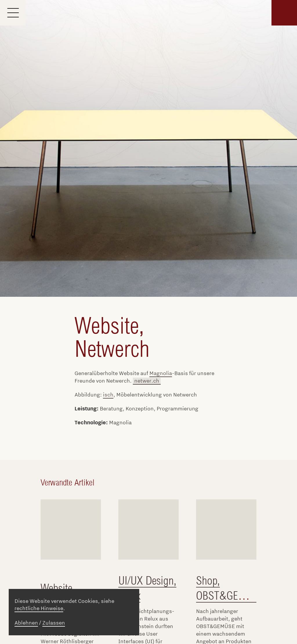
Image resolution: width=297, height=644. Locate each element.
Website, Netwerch (112, 337)
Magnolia (161, 373)
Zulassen (54, 623)
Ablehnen (26, 623)
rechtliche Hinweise (39, 608)
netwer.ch (147, 381)
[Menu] (13, 13)
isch (108, 395)
